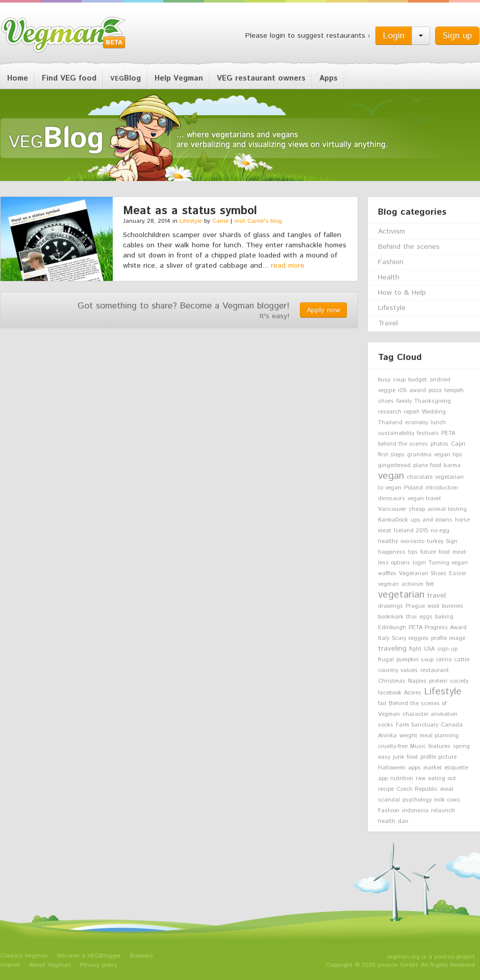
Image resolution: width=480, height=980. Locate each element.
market (433, 768)
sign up (447, 649)
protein (438, 681)
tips (413, 552)
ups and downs (432, 520)
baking (444, 617)
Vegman (64, 35)
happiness (392, 552)
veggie (387, 391)
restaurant (435, 670)
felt (430, 584)
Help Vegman (179, 78)
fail (382, 704)
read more (288, 266)
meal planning (439, 736)
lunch (438, 423)
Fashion (391, 262)
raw (421, 779)
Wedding (434, 412)
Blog (125, 78)
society (459, 681)
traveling (392, 649)
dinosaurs (391, 499)
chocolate (420, 477)
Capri (458, 444)
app (383, 779)
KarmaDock (393, 520)
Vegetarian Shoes (423, 574)
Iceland (404, 531)
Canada (452, 725)
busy (384, 380)
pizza (435, 391)
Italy (384, 638)
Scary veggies (410, 638)
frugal (386, 660)
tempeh (454, 391)
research (390, 412)
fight (415, 649)
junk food (405, 757)
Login (394, 36)
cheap (417, 509)
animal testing (447, 509)
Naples (417, 681)
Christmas (392, 681)
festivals (428, 433)
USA (429, 649)
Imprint (10, 965)
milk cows (447, 800)
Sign (452, 541)
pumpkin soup (415, 660)
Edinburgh (392, 628)
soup (399, 380)
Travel (388, 323)
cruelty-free (393, 746)
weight (408, 736)
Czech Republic (417, 789)
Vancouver (392, 509)
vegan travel (424, 499)
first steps (391, 455)
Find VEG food (69, 78)
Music (418, 746)
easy (384, 757)
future (428, 552)
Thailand (390, 423)
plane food (427, 466)
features (439, 746)
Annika (387, 736)
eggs (426, 617)
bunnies (452, 606)
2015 (422, 531)
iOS (402, 391)
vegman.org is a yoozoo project (431, 957)
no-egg (440, 531)
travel (436, 596)
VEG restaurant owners (261, 78)
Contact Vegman (24, 956)
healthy (388, 541)
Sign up (457, 36)
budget (418, 380)
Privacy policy (99, 965)
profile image (448, 638)
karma (452, 466)
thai (411, 617)
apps (414, 768)
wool (433, 606)
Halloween (392, 768)
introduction (442, 488)
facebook (390, 693)
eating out (442, 779)
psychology (417, 800)
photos (439, 444)
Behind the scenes (409, 247)
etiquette (456, 768)
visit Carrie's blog (258, 221)
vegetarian (401, 595)
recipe (386, 789)
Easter (458, 574)
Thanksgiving (433, 401)
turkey (435, 541)
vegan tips (448, 455)
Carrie (220, 221)
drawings (390, 606)
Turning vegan (448, 563)
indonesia (415, 811)
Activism (391, 231)
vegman (388, 584)
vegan (391, 476)
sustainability (396, 433)
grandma (419, 455)
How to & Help (402, 293)
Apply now (323, 310)
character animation (430, 714)
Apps (329, 78)
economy (416, 423)
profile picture (438, 757)
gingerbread (394, 466)
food (444, 552)
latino (444, 660)
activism (412, 584)
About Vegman (50, 965)
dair (403, 821)
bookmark (391, 617)
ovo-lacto (412, 541)
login (419, 563)
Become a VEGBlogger (89, 956)
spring (461, 746)
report (412, 412)
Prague (415, 606)
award (418, 391)
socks (386, 725)
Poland (413, 488)
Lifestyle (191, 221)
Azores (413, 693)
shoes (386, 401)
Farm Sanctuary (417, 725)
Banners (142, 956)
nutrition (402, 779)
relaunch (443, 811)
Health (389, 277)
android (440, 380)
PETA (448, 433)
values (409, 670)
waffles (387, 574)
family (404, 401)
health (387, 821)
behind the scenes (403, 444)
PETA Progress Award (438, 628)
